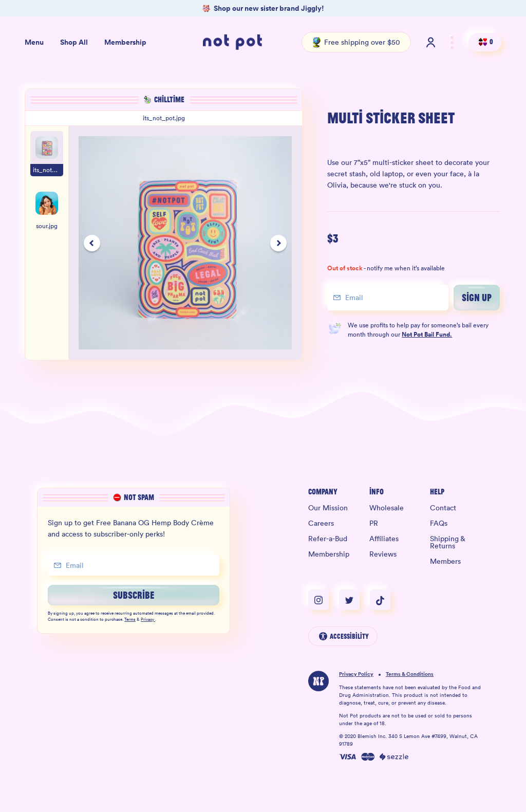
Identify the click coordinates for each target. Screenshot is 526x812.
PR (374, 523)
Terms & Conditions (410, 675)
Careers (321, 523)
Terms (130, 620)
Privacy (148, 620)
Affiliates (384, 539)
